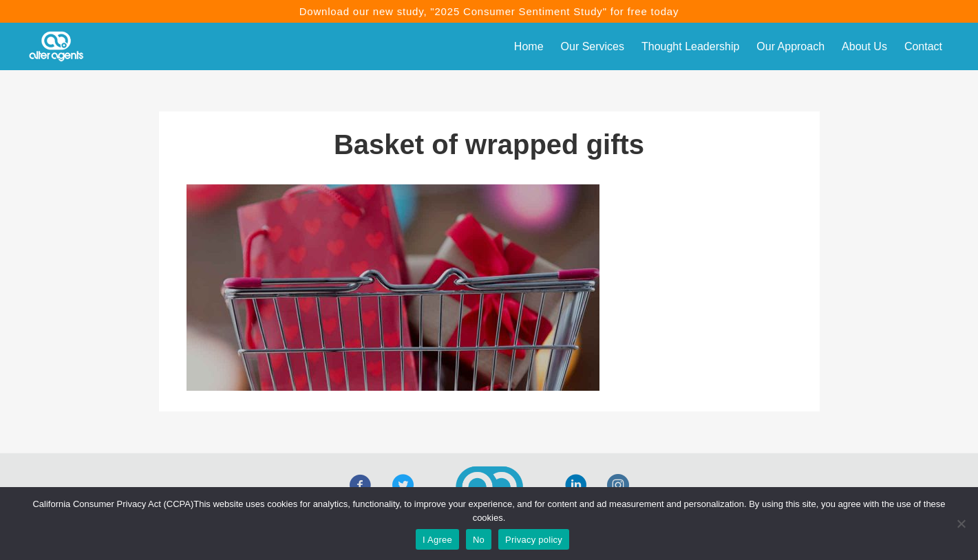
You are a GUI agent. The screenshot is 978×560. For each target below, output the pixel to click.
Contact (923, 46)
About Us (864, 46)
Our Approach (790, 46)
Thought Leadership (690, 46)
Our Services (593, 46)
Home (529, 46)
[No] (961, 524)
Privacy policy (534, 540)
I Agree (437, 540)
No (479, 540)
